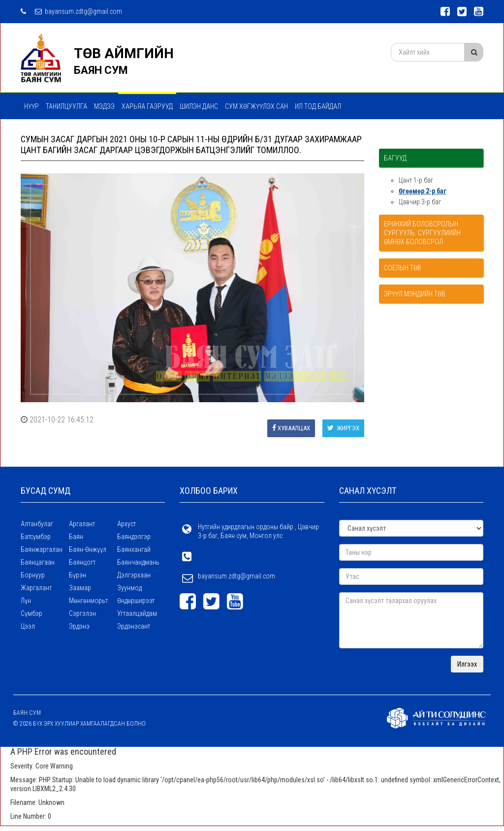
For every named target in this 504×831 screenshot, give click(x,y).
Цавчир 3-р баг (420, 202)
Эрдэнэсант (134, 626)
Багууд (395, 158)
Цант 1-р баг (416, 180)
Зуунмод (129, 588)
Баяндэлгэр (134, 537)
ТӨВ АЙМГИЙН (124, 53)
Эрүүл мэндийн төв (415, 294)
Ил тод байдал (318, 106)
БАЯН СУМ (101, 70)
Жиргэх (343, 428)
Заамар (80, 588)
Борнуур (33, 575)
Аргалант (82, 524)
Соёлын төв (403, 268)
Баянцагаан (38, 562)
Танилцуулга (66, 106)
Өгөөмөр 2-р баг (423, 191)
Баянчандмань (138, 562)
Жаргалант (36, 588)
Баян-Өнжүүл (88, 549)
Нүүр (31, 106)
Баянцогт (82, 562)
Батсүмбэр (36, 537)
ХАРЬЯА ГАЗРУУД (147, 106)
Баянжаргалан (42, 549)
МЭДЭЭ (104, 106)
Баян (76, 537)
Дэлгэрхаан (134, 575)
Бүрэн (78, 575)
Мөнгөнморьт (88, 601)
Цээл (28, 626)
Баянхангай (134, 549)
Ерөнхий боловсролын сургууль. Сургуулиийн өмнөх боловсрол (422, 233)
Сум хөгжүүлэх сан (256, 106)
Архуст (126, 524)
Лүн (26, 601)
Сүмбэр (31, 613)
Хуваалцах (291, 428)
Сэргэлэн (82, 613)
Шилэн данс (199, 106)
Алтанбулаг (37, 524)
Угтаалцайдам (137, 613)
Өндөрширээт (136, 601)
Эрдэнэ (79, 626)
